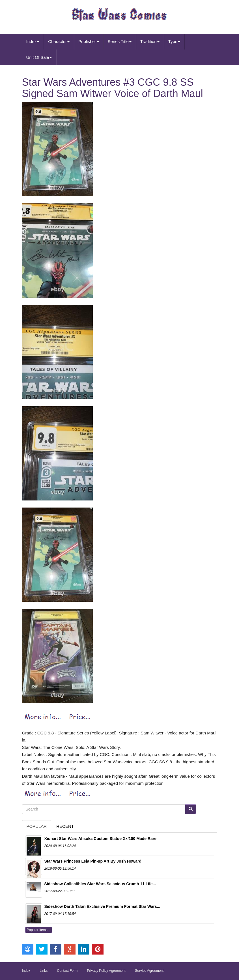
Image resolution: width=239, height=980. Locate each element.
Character (59, 41)
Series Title (120, 41)
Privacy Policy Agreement (106, 971)
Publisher (89, 41)
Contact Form (67, 971)
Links (44, 971)
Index (33, 41)
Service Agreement (149, 971)
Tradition (150, 41)
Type (174, 41)
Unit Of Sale (39, 57)
